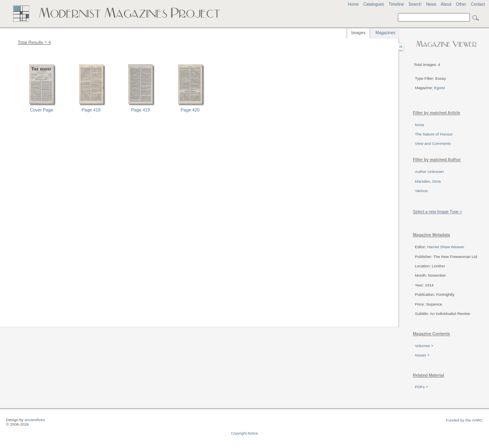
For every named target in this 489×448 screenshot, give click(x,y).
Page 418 (91, 110)
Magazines (385, 33)
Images (358, 33)
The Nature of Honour (434, 134)
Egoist (440, 88)
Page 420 (190, 110)
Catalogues (374, 4)
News (431, 4)
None (420, 125)
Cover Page (42, 110)
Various (421, 191)
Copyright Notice (244, 433)
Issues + (422, 355)
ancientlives (35, 420)
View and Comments (433, 143)
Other (461, 4)
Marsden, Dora (428, 181)
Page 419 (140, 110)
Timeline (396, 4)
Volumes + (424, 346)
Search (415, 4)
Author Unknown (429, 172)
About (446, 4)
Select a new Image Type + (437, 212)
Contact (478, 4)
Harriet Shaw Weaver (446, 247)
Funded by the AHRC (464, 420)
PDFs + (421, 387)
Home (353, 4)
